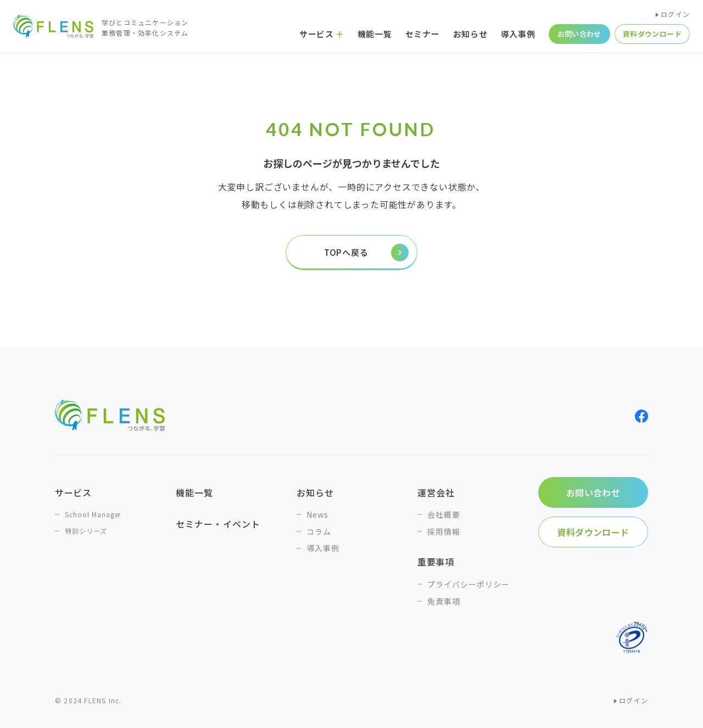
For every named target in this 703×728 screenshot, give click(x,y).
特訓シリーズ (86, 531)
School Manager (93, 514)
